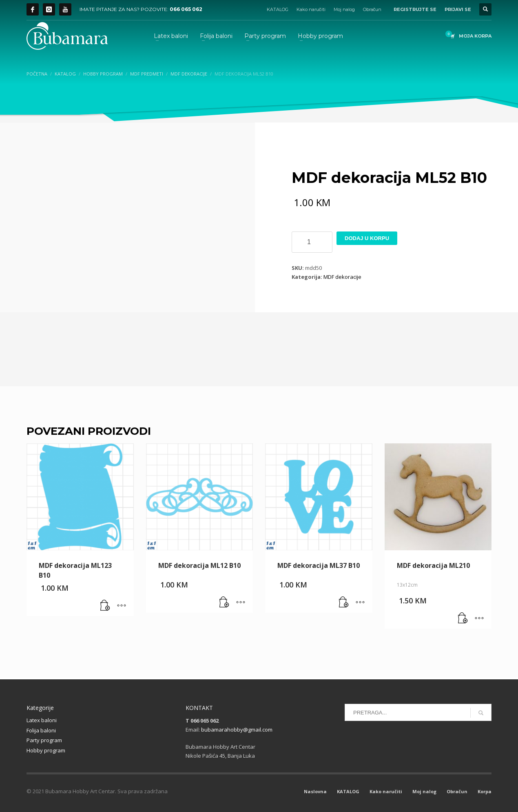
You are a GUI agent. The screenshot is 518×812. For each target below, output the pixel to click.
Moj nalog (344, 9)
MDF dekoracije (342, 277)
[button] (105, 606)
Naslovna (315, 791)
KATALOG (278, 9)
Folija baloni (41, 730)
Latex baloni (42, 720)
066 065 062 (186, 9)
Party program (44, 740)
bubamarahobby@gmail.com (237, 730)
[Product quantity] (312, 242)
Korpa (485, 791)
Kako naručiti (311, 9)
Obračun (372, 9)
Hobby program (46, 750)
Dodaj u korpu (367, 238)
